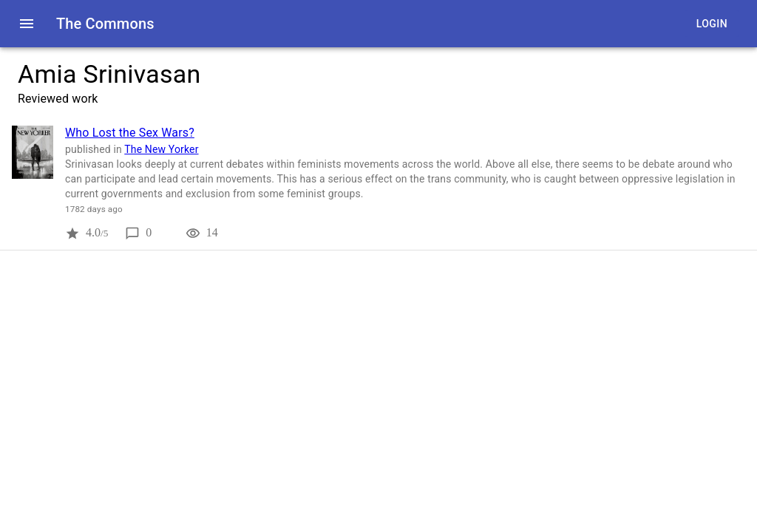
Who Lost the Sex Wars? (130, 133)
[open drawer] (27, 24)
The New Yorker (161, 149)
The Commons (105, 24)
